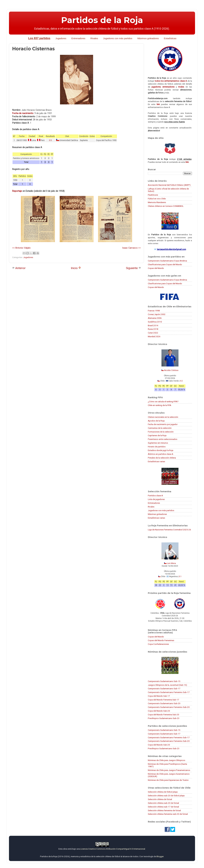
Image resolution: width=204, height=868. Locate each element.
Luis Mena (171, 563)
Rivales (94, 38)
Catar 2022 (153, 333)
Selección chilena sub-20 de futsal (163, 803)
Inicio (76, 268)
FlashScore (153, 195)
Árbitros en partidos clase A (161, 454)
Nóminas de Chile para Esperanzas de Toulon (168, 780)
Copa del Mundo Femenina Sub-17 (163, 700)
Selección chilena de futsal (160, 799)
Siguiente (133, 268)
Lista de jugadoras (156, 499)
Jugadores (61, 38)
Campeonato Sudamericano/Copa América (167, 261)
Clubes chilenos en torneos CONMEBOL (166, 206)
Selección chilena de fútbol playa (163, 792)
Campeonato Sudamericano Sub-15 (164, 681)
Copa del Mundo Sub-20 (159, 711)
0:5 (50, 140)
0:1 (180, 576)
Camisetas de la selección (160, 428)
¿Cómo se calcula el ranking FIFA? (163, 401)
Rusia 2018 (153, 329)
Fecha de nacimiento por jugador (163, 424)
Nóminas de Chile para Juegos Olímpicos (166, 760)
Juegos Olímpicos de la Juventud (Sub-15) (167, 685)
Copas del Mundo (156, 268)
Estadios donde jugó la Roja (161, 450)
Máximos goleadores (148, 38)
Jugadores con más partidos (118, 38)
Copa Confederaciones (158, 644)
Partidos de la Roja (102, 20)
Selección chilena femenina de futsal (164, 810)
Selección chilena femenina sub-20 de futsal (168, 814)
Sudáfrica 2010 (155, 322)
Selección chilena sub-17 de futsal (163, 807)
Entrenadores (78, 38)
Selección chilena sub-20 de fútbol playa (166, 796)
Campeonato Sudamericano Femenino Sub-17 (169, 692)
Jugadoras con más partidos (161, 510)
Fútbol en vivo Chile (157, 199)
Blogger (160, 856)
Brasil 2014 (153, 325)
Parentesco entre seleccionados (163, 439)
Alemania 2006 (155, 318)
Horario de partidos (157, 447)
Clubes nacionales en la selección (163, 417)
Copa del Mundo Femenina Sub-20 (163, 715)
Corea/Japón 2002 (157, 314)
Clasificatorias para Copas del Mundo (165, 264)
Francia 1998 (154, 311)
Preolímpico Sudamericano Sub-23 (164, 718)
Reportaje (17, 191)
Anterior (19, 268)
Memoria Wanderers (157, 202)
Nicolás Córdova (171, 370)
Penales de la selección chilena (162, 458)
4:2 (181, 381)
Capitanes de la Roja (157, 435)
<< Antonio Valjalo (21, 248)
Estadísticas (170, 38)
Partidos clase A (155, 495)
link (158, 104)
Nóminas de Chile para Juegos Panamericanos (169, 770)
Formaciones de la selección (161, 432)
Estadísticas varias (156, 461)
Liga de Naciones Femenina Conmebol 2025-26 (169, 530)
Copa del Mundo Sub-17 (159, 696)
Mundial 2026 (154, 336)
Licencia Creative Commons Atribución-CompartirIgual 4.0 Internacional (113, 849)
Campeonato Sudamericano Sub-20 (164, 703)
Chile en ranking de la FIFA (160, 405)
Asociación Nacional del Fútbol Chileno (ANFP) (169, 185)
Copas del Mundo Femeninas (161, 640)
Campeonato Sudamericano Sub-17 (164, 688)
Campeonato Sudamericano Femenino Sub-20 (169, 707)
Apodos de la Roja (156, 421)
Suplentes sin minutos (158, 443)
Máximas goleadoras (157, 514)
